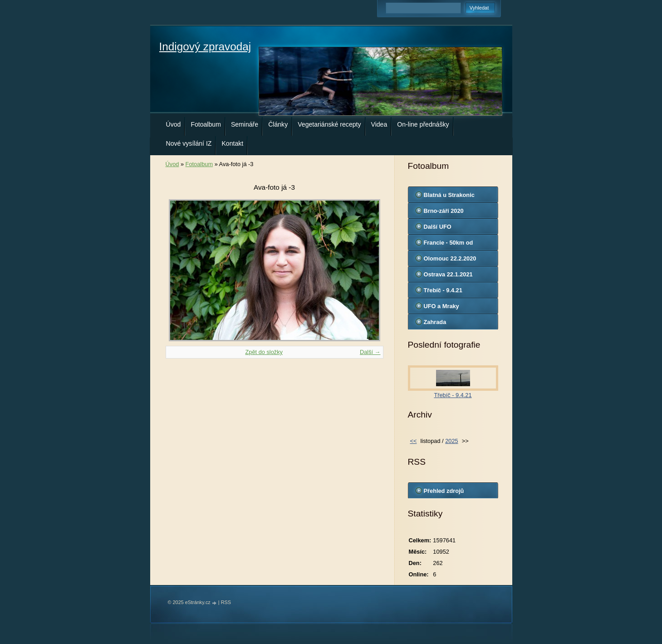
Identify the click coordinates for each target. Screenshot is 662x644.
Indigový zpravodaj (205, 47)
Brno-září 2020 (444, 211)
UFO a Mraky (441, 306)
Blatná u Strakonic (449, 195)
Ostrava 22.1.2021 (448, 274)
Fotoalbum (206, 124)
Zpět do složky (264, 352)
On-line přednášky (423, 124)
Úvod (174, 124)
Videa (379, 124)
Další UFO (438, 227)
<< (414, 441)
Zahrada (435, 322)
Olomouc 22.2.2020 (450, 258)
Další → (370, 352)
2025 (451, 441)
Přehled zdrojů (444, 491)
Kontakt (232, 143)
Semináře (245, 124)
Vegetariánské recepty (329, 124)
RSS (226, 602)
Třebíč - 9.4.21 (443, 290)
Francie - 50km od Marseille (449, 245)
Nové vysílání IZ (189, 143)
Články (278, 124)
